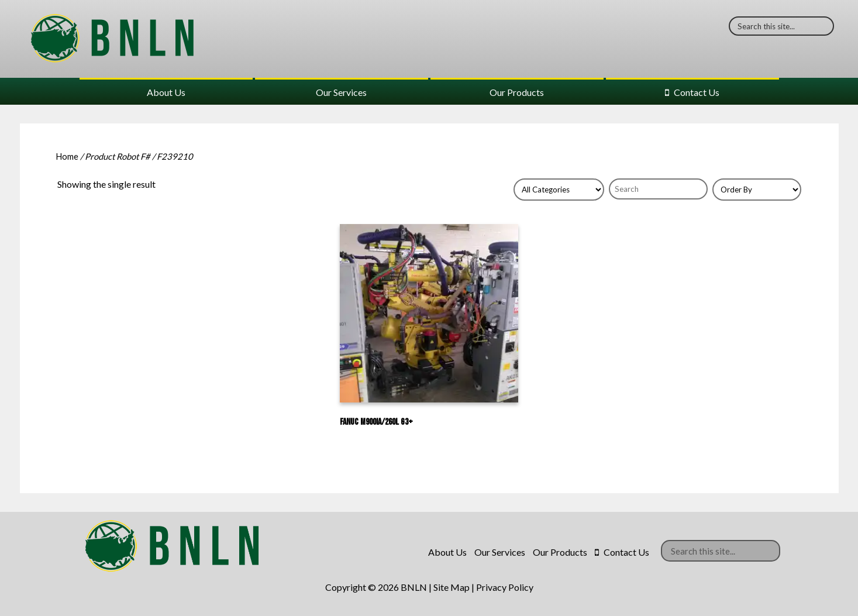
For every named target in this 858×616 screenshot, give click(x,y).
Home (67, 156)
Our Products (517, 92)
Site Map (452, 587)
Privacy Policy (505, 587)
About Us (166, 92)
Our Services (341, 92)
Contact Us (697, 92)
